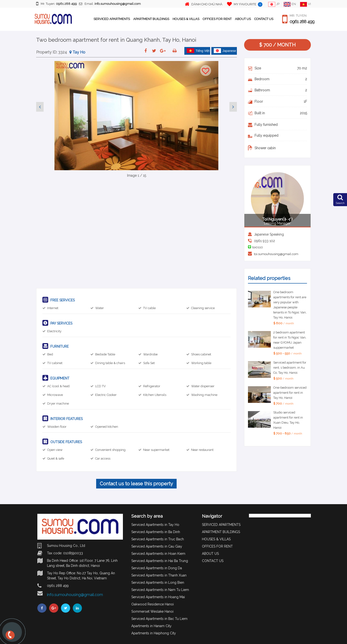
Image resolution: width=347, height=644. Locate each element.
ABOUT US (243, 19)
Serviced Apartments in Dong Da (157, 568)
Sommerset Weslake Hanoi (152, 611)
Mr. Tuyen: (57, 4)
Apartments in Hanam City (151, 626)
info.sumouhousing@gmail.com (75, 595)
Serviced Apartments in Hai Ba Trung (160, 561)
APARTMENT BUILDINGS (151, 19)
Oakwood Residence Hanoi (153, 604)
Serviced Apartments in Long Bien (158, 583)
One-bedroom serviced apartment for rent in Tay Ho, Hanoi (290, 393)
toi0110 (258, 247)
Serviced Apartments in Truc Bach (158, 539)
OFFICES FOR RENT (217, 19)
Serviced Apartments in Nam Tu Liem (160, 590)
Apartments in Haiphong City (154, 633)
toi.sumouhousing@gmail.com (276, 254)
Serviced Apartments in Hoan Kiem (158, 554)
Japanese (225, 51)
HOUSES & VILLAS (186, 19)
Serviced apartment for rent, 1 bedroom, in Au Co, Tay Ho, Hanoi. (290, 368)
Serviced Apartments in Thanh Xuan (159, 575)
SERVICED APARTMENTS (112, 19)
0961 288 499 (302, 22)
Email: (110, 4)
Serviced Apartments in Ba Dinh (156, 532)
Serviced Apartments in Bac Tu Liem (159, 619)
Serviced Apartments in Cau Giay (157, 546)
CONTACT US (264, 19)
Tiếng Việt (198, 51)
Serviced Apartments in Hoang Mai (158, 597)
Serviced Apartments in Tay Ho (155, 525)
